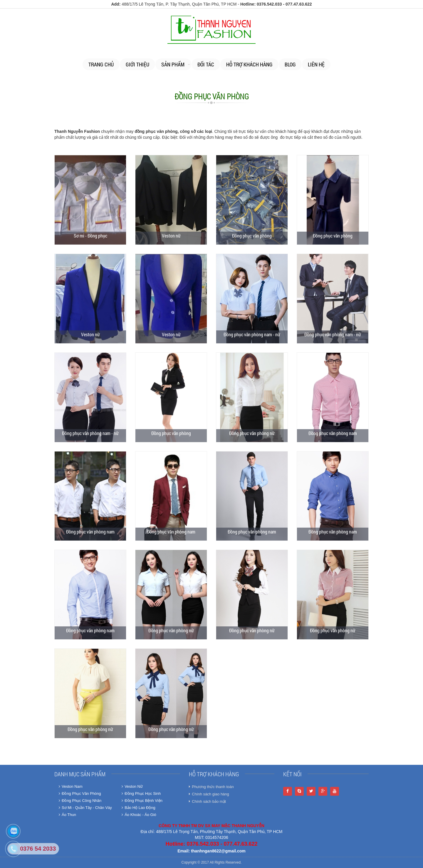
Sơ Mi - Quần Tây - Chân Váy (85, 808)
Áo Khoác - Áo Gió (139, 815)
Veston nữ (171, 236)
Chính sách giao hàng (210, 794)
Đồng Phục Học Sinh (141, 793)
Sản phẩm (173, 64)
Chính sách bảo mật (209, 801)
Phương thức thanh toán (213, 787)
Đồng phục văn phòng (252, 236)
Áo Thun (67, 815)
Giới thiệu (137, 64)
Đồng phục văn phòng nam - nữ (252, 334)
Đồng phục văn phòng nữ (252, 433)
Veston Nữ (132, 786)
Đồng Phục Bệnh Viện (142, 801)
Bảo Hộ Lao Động (139, 808)
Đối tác (206, 64)
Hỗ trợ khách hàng (249, 64)
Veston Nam (71, 786)
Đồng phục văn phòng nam (333, 433)
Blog (290, 64)
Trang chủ (101, 64)
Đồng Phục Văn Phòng (80, 793)
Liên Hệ (316, 64)
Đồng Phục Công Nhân (80, 801)
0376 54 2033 (38, 849)
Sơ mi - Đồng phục (90, 236)
